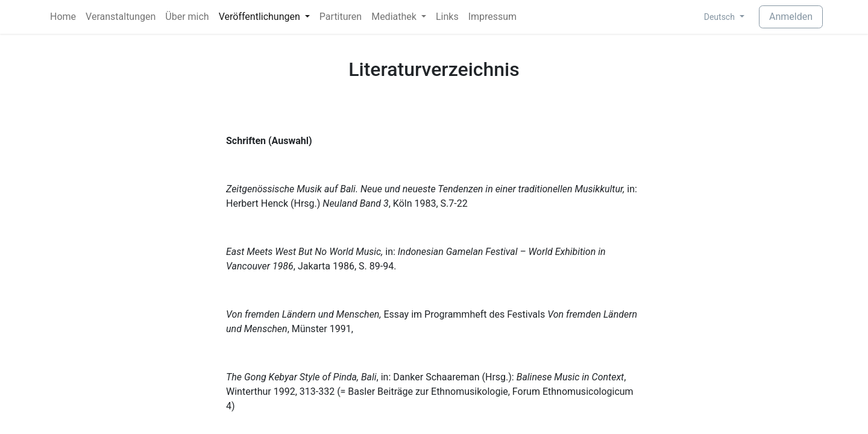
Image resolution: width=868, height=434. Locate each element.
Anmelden (791, 17)
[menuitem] (63, 17)
